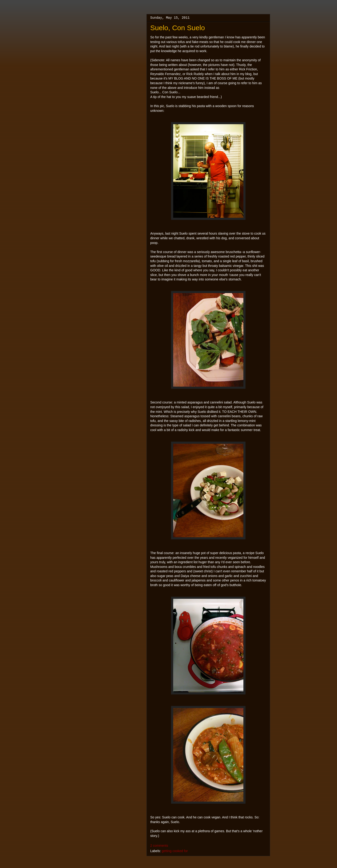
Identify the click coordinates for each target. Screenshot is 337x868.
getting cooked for (175, 851)
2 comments (159, 846)
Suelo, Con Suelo (178, 28)
